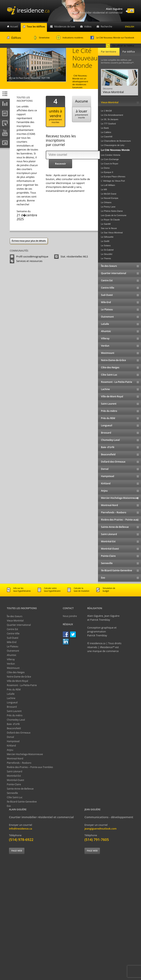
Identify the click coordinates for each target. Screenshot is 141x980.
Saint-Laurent (14, 711)
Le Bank (105, 128)
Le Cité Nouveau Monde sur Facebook (112, 38)
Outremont (13, 651)
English (130, 27)
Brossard (12, 707)
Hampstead (13, 741)
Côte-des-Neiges (16, 672)
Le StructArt (107, 254)
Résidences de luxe (65, 27)
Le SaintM (106, 224)
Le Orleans (106, 202)
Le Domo (105, 168)
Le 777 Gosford (108, 124)
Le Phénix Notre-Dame (112, 211)
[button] (60, 164)
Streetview (42, 38)
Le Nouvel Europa (110, 198)
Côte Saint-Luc (15, 797)
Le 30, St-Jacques (110, 119)
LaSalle (11, 694)
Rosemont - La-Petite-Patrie (22, 685)
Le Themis (106, 258)
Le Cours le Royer (110, 164)
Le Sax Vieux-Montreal (112, 233)
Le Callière (106, 132)
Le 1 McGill (106, 111)
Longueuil (12, 702)
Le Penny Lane (108, 207)
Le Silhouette (107, 237)
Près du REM (14, 690)
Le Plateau (13, 646)
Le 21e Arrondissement (112, 115)
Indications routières (70, 38)
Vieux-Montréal (15, 621)
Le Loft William (108, 185)
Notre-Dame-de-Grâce (19, 677)
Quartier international (19, 625)
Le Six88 (105, 241)
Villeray (11, 659)
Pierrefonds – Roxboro (19, 763)
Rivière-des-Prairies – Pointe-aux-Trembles (30, 767)
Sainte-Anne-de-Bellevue (20, 789)
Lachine (11, 698)
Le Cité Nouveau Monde (115, 150)
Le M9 (104, 189)
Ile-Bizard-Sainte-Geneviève (22, 802)
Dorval (10, 737)
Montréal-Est (14, 776)
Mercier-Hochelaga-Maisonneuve (25, 754)
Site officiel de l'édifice (120, 46)
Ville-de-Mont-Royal (18, 681)
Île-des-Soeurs (15, 616)
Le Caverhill (107, 137)
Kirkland (11, 746)
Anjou (10, 750)
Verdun (11, 664)
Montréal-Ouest (15, 780)
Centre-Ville (13, 634)
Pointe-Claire (14, 784)
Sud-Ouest (13, 638)
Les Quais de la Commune (114, 215)
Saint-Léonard (14, 771)
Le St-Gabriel (107, 250)
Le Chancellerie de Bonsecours (116, 141)
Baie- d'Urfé (13, 724)
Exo (9, 806)
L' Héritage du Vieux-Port (113, 181)
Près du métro (15, 715)
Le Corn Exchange (110, 159)
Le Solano (106, 245)
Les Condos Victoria (110, 155)
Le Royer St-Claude (110, 220)
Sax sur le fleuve (109, 228)
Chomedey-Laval (16, 720)
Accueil (14, 27)
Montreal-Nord (15, 759)
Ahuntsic (12, 655)
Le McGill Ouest (109, 194)
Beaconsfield (14, 728)
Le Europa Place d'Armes (113, 177)
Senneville (12, 793)
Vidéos (88, 27)
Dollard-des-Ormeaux (19, 733)
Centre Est (12, 629)
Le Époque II (107, 172)
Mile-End (12, 642)
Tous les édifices (36, 27)
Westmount (13, 668)
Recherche (106, 27)
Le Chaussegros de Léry (113, 145)
